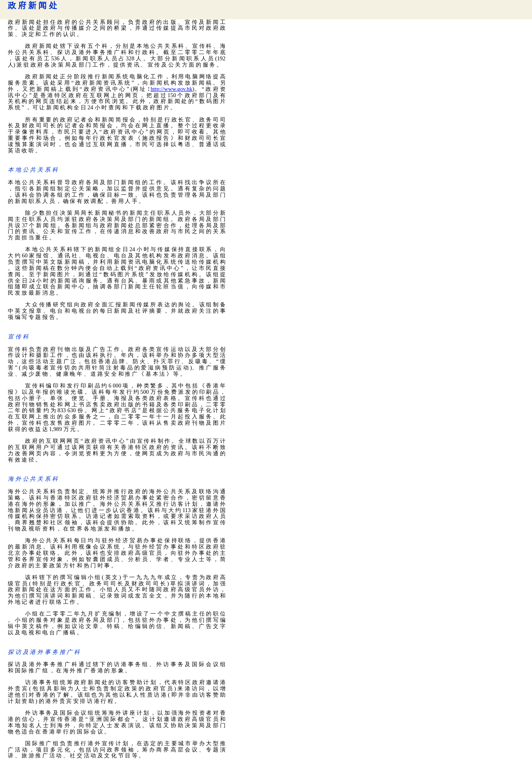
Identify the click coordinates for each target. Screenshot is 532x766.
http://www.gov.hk (172, 89)
